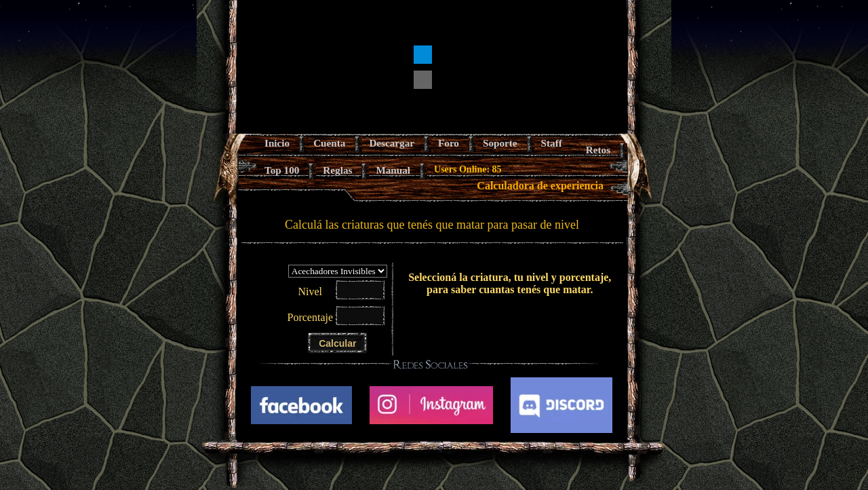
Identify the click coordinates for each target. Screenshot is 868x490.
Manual (393, 170)
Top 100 (282, 170)
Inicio (277, 143)
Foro (449, 143)
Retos (598, 150)
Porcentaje (311, 317)
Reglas (337, 170)
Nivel (310, 291)
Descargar (392, 143)
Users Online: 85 (468, 169)
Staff (552, 143)
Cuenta (329, 143)
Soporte (500, 143)
